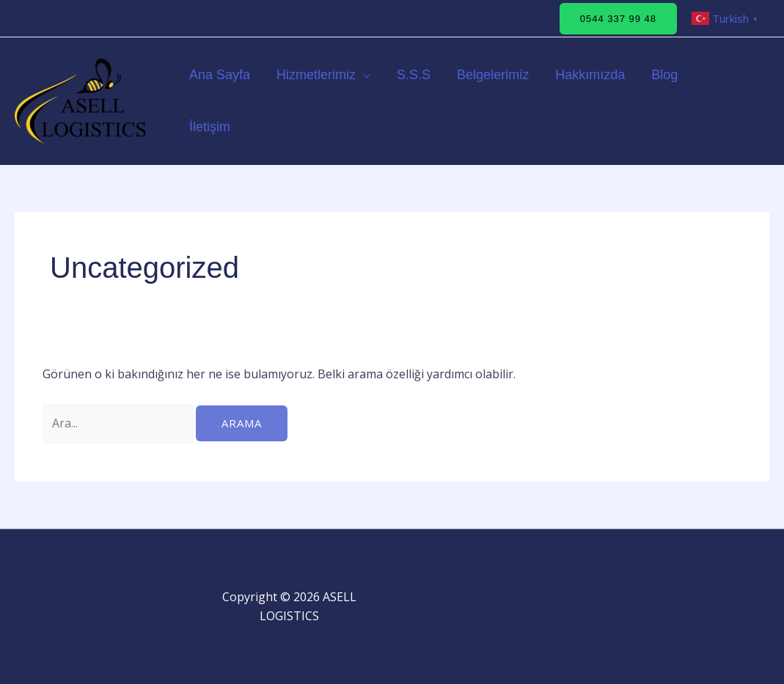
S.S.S (414, 75)
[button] (618, 19)
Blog (664, 75)
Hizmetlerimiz (316, 75)
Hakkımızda (590, 75)
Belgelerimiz (493, 75)
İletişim (210, 127)
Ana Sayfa (220, 75)
